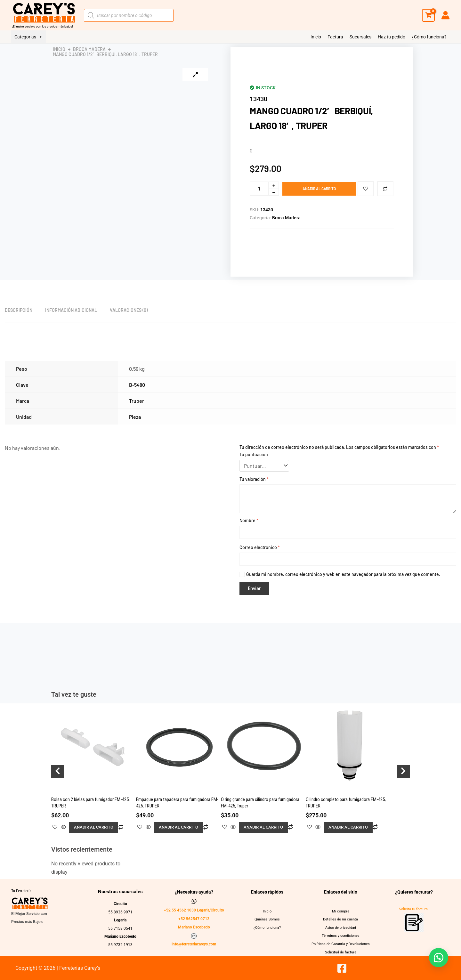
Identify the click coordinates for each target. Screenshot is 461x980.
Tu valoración (254, 479)
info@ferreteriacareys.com (194, 944)
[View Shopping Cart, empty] (428, 15)
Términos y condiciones (340, 935)
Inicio (316, 37)
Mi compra (341, 911)
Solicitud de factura (340, 952)
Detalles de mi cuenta (341, 919)
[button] (439, 958)
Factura (335, 37)
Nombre (249, 520)
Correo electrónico (260, 547)
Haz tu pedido (392, 37)
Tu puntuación (254, 454)
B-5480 (137, 385)
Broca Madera (89, 49)
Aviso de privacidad (341, 927)
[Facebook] (342, 968)
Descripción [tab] (19, 310)
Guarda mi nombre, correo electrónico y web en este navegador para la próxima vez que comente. (343, 574)
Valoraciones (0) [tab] (129, 310)
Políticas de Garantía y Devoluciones (340, 944)
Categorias (28, 37)
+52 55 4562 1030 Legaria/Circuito (194, 910)
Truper (137, 401)
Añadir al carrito (319, 189)
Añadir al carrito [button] (94, 827)
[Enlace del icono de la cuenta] (445, 15)
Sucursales (360, 37)
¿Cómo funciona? (429, 37)
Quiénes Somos (267, 919)
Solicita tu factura (413, 909)
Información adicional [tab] (71, 310)
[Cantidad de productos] (259, 189)
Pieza (135, 417)
